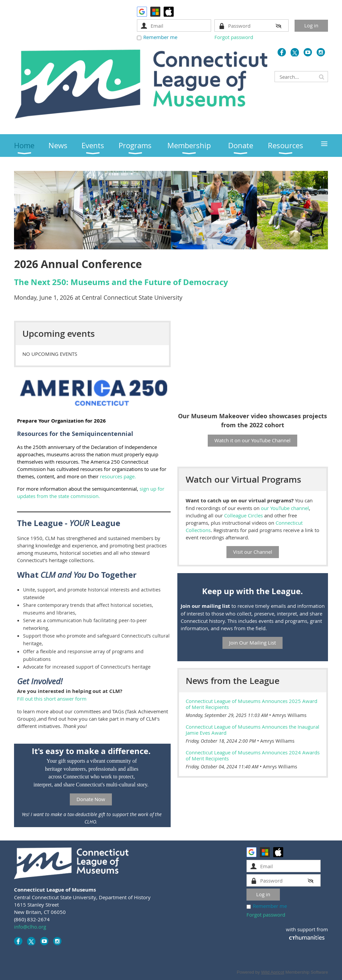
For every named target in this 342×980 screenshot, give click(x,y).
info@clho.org (30, 927)
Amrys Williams (289, 715)
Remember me (160, 37)
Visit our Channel (253, 552)
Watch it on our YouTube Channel (252, 440)
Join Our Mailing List (252, 643)
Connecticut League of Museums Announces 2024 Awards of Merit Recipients (253, 755)
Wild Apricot (273, 972)
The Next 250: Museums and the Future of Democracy (121, 282)
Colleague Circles (243, 515)
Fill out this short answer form (52, 699)
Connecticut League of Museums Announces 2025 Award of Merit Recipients (251, 704)
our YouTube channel (285, 508)
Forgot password (234, 37)
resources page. (118, 476)
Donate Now (91, 799)
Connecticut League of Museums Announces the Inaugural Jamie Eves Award (252, 730)
